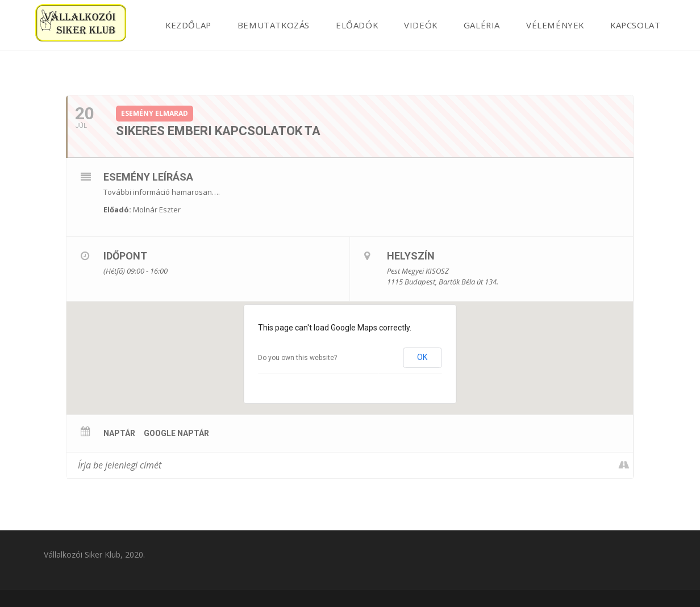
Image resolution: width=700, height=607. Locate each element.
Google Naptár (176, 433)
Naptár (119, 433)
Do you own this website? (297, 358)
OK (422, 357)
